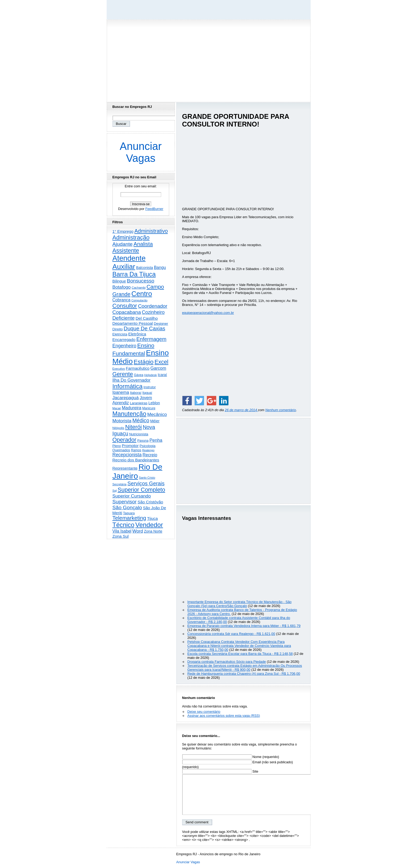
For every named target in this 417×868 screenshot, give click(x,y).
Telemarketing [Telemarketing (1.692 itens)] (129, 518)
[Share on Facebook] (187, 401)
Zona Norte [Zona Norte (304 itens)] (153, 531)
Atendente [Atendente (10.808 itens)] (129, 258)
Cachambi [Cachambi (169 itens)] (139, 287)
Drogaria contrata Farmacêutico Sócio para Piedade (227, 662)
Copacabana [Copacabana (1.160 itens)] (127, 312)
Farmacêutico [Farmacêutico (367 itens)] (138, 368)
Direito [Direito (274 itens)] (118, 329)
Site (220, 771)
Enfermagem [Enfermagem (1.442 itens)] (151, 339)
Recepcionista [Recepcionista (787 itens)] (127, 455)
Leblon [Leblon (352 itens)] (154, 403)
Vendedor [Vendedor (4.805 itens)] (149, 525)
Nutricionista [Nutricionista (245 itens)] (139, 434)
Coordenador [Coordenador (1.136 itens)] (153, 306)
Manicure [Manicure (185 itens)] (149, 408)
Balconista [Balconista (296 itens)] (145, 268)
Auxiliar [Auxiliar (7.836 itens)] (124, 267)
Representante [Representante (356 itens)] (125, 468)
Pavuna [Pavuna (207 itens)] (143, 441)
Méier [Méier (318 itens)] (155, 421)
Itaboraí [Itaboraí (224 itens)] (136, 393)
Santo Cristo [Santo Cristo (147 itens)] (147, 478)
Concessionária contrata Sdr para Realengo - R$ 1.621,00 (231, 634)
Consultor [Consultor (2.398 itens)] (125, 306)
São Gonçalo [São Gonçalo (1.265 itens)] (127, 507)
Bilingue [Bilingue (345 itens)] (119, 281)
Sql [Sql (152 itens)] (115, 491)
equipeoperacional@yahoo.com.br (208, 313)
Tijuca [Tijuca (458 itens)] (152, 518)
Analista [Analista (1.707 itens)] (143, 244)
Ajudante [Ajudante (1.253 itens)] (123, 244)
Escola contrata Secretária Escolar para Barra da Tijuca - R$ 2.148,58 (240, 654)
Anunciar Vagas (141, 152)
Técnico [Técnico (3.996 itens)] (124, 525)
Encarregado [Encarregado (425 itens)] (124, 340)
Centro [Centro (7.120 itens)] (142, 294)
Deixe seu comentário (204, 712)
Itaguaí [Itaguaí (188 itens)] (147, 393)
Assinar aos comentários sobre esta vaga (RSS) (224, 716)
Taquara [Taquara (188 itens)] (129, 513)
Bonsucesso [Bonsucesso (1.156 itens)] (141, 281)
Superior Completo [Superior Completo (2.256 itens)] (141, 490)
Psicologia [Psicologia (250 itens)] (148, 446)
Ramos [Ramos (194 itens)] (136, 450)
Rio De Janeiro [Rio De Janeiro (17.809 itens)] (137, 471)
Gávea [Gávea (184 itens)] (139, 375)
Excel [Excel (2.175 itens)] (161, 362)
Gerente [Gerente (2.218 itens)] (123, 374)
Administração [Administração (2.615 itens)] (131, 237)
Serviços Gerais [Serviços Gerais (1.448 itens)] (146, 483)
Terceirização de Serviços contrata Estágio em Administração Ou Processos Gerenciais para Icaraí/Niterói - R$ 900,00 (245, 668)
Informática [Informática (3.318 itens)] (128, 386)
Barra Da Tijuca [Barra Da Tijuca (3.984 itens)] (134, 274)
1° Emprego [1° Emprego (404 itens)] (123, 231)
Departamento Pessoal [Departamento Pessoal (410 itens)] (133, 323)
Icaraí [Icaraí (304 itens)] (162, 375)
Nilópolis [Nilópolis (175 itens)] (118, 428)
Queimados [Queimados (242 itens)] (121, 450)
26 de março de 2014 (241, 410)
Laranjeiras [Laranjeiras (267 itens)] (139, 403)
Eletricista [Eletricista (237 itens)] (120, 334)
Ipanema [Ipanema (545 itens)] (121, 392)
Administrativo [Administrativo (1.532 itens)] (151, 231)
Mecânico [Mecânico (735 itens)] (157, 414)
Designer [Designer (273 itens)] (161, 324)
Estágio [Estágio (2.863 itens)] (144, 362)
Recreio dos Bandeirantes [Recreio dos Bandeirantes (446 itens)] (136, 460)
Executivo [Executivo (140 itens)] (119, 369)
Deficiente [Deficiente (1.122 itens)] (124, 318)
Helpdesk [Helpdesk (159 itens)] (150, 375)
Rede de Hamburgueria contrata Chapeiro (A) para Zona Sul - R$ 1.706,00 (244, 674)
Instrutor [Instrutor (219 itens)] (149, 387)
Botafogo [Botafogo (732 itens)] (122, 287)
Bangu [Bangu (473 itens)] (160, 267)
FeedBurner (154, 209)
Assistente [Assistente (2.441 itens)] (126, 250)
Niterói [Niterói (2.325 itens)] (134, 427)
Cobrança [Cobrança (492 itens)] (122, 300)
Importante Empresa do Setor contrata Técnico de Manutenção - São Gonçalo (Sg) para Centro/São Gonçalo (240, 604)
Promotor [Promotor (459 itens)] (130, 446)
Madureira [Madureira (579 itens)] (132, 408)
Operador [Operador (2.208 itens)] (124, 440)
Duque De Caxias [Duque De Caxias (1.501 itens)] (144, 328)
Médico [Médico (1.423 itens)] (141, 420)
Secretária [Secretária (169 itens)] (120, 484)
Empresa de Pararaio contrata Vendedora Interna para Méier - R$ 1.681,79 (244, 626)
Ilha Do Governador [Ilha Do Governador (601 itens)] (132, 380)
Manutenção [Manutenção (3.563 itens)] (130, 414)
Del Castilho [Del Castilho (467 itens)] (147, 318)
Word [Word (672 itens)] (138, 531)
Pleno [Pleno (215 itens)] (117, 446)
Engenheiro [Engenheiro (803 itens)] (124, 346)
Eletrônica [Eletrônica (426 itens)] (137, 334)
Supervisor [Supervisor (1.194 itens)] (125, 502)
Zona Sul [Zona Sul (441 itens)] (121, 536)
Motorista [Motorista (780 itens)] (122, 421)
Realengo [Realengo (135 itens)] (148, 450)
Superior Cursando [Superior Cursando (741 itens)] (132, 496)
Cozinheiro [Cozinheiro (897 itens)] (153, 312)
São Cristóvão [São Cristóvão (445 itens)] (150, 502)
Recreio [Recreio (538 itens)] (150, 455)
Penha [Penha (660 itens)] (156, 440)
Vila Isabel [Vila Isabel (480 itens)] (122, 531)
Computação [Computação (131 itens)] (139, 300)
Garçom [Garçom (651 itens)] (158, 368)
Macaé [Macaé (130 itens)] (117, 408)
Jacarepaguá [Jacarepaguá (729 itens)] (126, 398)
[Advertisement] (208, 59)
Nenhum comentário (281, 410)
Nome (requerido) (231, 757)
